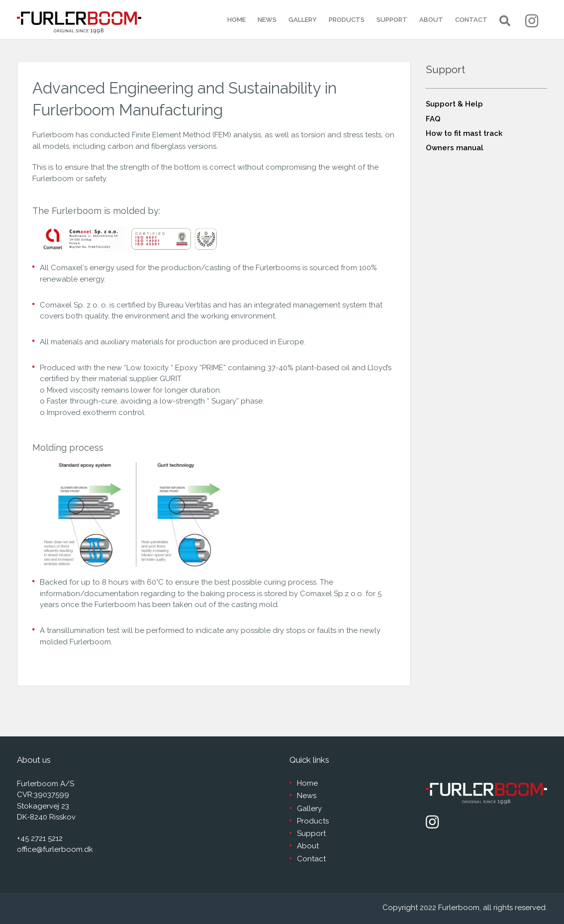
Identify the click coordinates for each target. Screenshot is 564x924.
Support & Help (454, 104)
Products (347, 20)
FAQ (433, 119)
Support (392, 20)
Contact (471, 20)
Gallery (303, 20)
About (431, 20)
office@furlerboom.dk (55, 849)
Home (236, 20)
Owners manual (455, 148)
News (267, 20)
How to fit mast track (464, 133)
